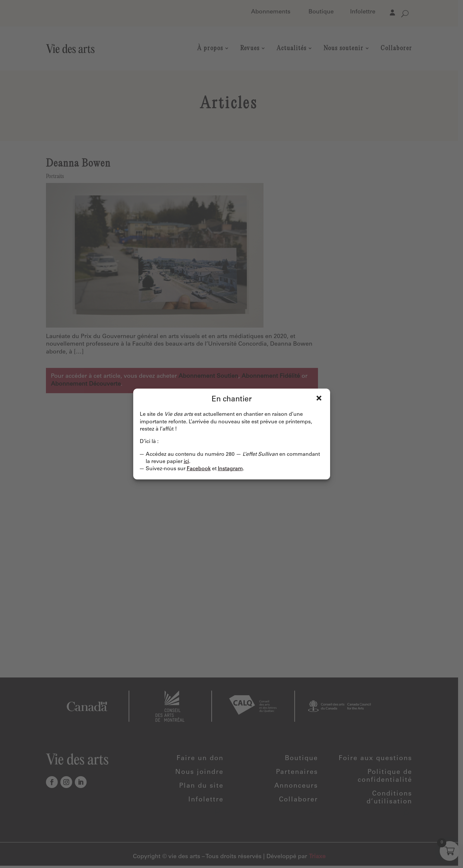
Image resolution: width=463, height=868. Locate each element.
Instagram (230, 469)
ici (186, 462)
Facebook (199, 469)
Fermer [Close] (319, 398)
